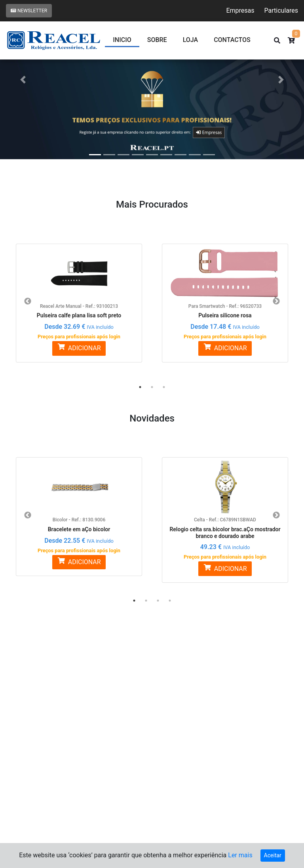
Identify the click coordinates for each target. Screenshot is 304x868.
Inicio (122, 40)
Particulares (281, 10)
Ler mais (240, 855)
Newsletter (29, 11)
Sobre (157, 40)
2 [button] (152, 387)
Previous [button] (28, 301)
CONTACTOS (232, 40)
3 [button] (164, 387)
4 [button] (170, 601)
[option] (79, 298)
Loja (191, 40)
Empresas (240, 10)
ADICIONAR (79, 348)
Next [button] (276, 301)
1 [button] (140, 387)
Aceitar (273, 855)
